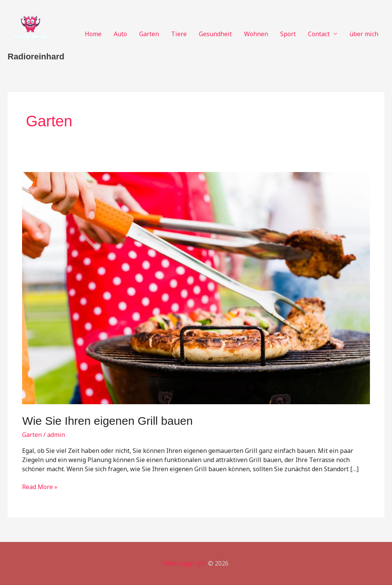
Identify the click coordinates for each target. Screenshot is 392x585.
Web (170, 563)
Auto (120, 34)
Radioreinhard (36, 57)
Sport (288, 34)
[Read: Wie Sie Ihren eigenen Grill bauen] (196, 287)
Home (93, 34)
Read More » (40, 487)
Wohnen (256, 34)
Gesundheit (215, 34)
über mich (364, 34)
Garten (149, 34)
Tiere (179, 34)
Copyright (192, 563)
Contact (319, 34)
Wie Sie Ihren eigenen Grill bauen (107, 421)
